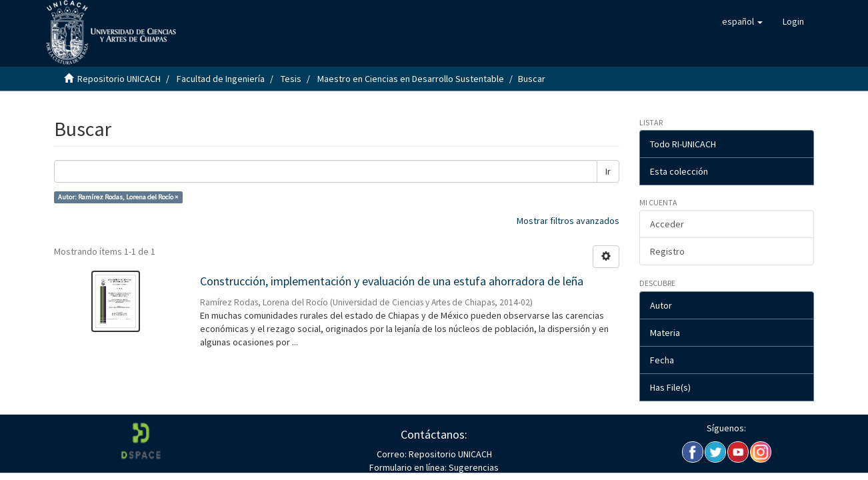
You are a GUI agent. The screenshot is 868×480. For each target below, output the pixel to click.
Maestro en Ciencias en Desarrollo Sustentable (411, 79)
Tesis (291, 79)
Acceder (667, 224)
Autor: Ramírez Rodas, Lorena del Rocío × (118, 197)
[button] (742, 21)
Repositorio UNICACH (119, 79)
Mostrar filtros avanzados (568, 221)
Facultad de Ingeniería (221, 79)
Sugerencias (473, 467)
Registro (667, 251)
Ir (608, 171)
